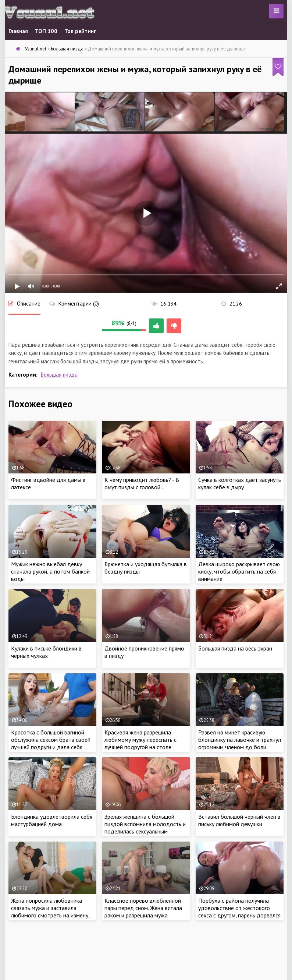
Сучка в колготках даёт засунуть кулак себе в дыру (240, 483)
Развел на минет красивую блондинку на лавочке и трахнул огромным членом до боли (240, 740)
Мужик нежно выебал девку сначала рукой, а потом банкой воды (50, 571)
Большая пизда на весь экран (235, 648)
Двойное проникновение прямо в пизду (144, 652)
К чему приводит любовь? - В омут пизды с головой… (142, 483)
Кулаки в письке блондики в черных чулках (46, 652)
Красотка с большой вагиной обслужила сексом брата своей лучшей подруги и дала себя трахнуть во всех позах (51, 743)
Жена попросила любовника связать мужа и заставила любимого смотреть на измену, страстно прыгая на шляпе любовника (50, 915)
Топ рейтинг (80, 31)
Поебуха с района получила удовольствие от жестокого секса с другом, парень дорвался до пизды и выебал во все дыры (239, 912)
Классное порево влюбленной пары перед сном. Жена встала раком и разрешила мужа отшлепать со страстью (143, 912)
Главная (18, 31)
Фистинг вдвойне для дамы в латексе (48, 483)
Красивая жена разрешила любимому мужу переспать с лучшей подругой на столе (140, 740)
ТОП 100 (46, 31)
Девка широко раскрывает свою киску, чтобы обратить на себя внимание (239, 571)
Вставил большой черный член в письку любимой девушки (239, 820)
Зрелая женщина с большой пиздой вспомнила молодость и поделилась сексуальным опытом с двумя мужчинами (145, 828)
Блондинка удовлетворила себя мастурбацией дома (52, 820)
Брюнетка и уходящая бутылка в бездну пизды (146, 568)
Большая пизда (59, 375)
